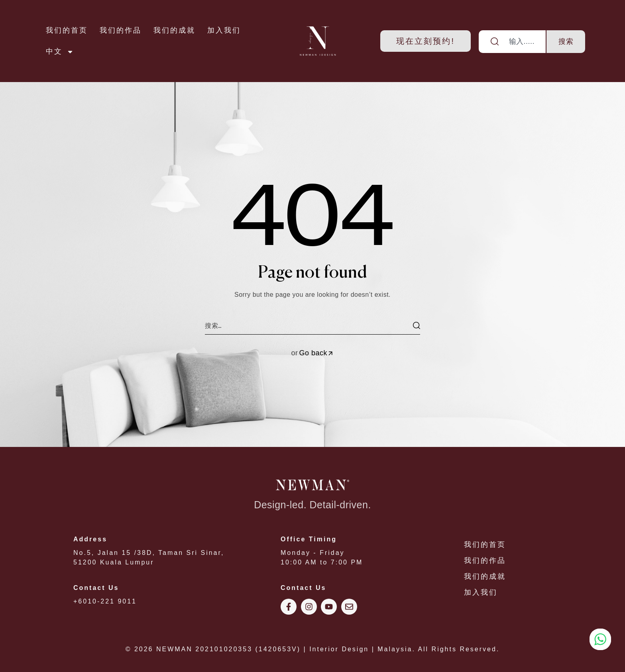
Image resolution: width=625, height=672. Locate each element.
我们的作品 (121, 30)
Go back (316, 353)
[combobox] (513, 42)
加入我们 (224, 30)
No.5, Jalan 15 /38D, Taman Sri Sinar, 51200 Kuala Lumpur (169, 550)
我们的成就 (174, 30)
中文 (60, 52)
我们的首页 (67, 30)
